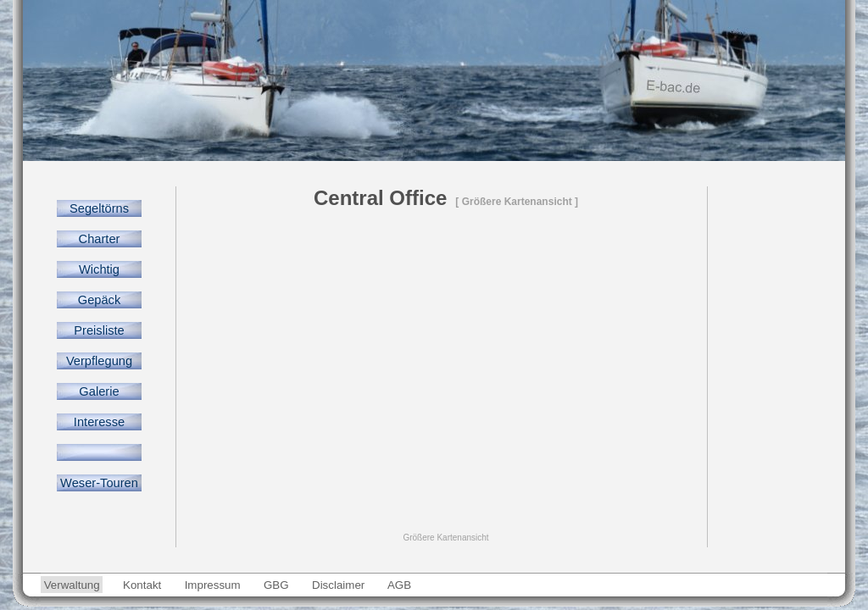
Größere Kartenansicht (445, 538)
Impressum (212, 585)
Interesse (99, 422)
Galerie (99, 391)
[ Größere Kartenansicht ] (517, 202)
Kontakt (142, 585)
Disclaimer (338, 585)
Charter (99, 239)
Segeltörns (99, 208)
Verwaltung (72, 585)
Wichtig (99, 269)
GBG (276, 585)
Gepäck (99, 300)
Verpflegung (99, 361)
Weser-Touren (99, 483)
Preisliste (99, 330)
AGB (400, 585)
